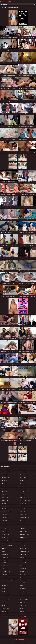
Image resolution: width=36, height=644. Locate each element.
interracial (6, 594)
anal (5, 475)
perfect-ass (24, 526)
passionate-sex (25, 517)
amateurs (6, 472)
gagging (5, 554)
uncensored (24, 571)
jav (4, 603)
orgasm (23, 509)
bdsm (5, 495)
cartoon (5, 497)
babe (5, 483)
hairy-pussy (6, 571)
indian (5, 586)
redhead (23, 540)
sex (22, 543)
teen (23, 566)
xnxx (22, 603)
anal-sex (5, 480)
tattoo (23, 560)
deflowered (6, 520)
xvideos (23, 605)
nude (23, 497)
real (22, 529)
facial (5, 543)
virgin (23, 583)
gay (4, 563)
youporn (23, 617)
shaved (23, 549)
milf (23, 483)
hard (5, 577)
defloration (6, 517)
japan (5, 597)
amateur (6, 469)
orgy (23, 512)
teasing (23, 563)
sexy (22, 546)
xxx (22, 608)
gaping (5, 560)
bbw (4, 492)
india (5, 583)
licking (23, 469)
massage (23, 472)
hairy (5, 568)
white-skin (24, 600)
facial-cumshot (7, 546)
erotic (5, 529)
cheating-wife (6, 506)
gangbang (6, 557)
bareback (6, 486)
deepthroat (6, 514)
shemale (23, 554)
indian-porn (6, 588)
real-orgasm (24, 534)
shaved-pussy (25, 551)
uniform (23, 574)
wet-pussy (24, 594)
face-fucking (6, 540)
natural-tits (24, 492)
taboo (23, 557)
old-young (24, 503)
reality (23, 537)
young (23, 611)
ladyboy (5, 608)
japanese (5, 600)
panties (23, 514)
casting (5, 500)
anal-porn (6, 478)
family (5, 549)
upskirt (23, 577)
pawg (22, 520)
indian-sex (6, 591)
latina (5, 611)
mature (23, 480)
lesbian (5, 614)
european (6, 534)
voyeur (23, 586)
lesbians (5, 617)
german (5, 566)
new (22, 495)
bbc (4, 489)
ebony (5, 526)
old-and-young (25, 500)
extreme (5, 537)
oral (22, 506)
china (5, 509)
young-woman (25, 614)
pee (22, 523)
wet (22, 591)
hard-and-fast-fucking (9, 580)
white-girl (24, 597)
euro (5, 532)
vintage (23, 580)
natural (23, 489)
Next (21, 444)
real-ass (23, 532)
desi (4, 523)
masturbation (24, 478)
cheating (5, 503)
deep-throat (6, 512)
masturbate (24, 475)
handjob (5, 574)
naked (23, 486)
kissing (5, 605)
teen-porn (24, 568)
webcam (23, 588)
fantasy (5, 551)
